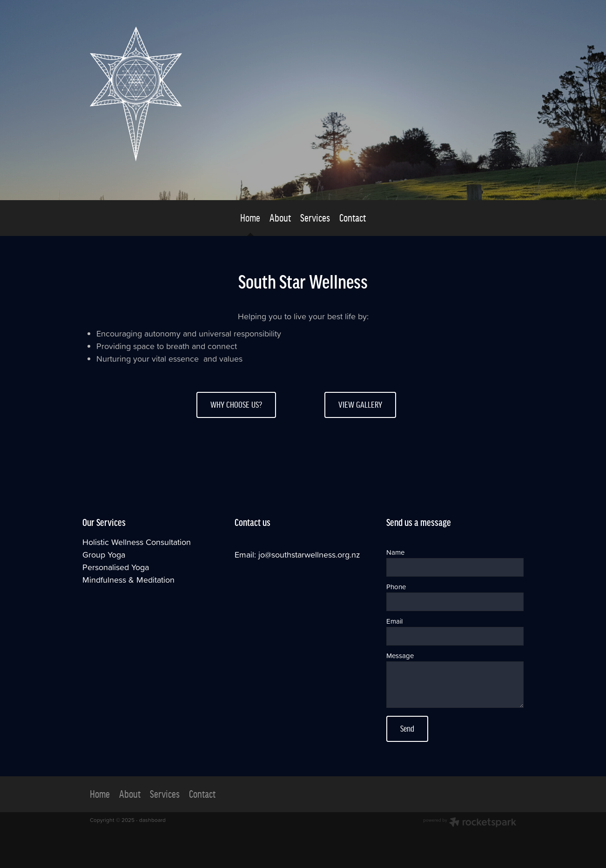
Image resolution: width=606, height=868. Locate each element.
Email (394, 621)
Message (400, 656)
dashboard (152, 820)
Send (407, 729)
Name (395, 552)
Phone (396, 587)
